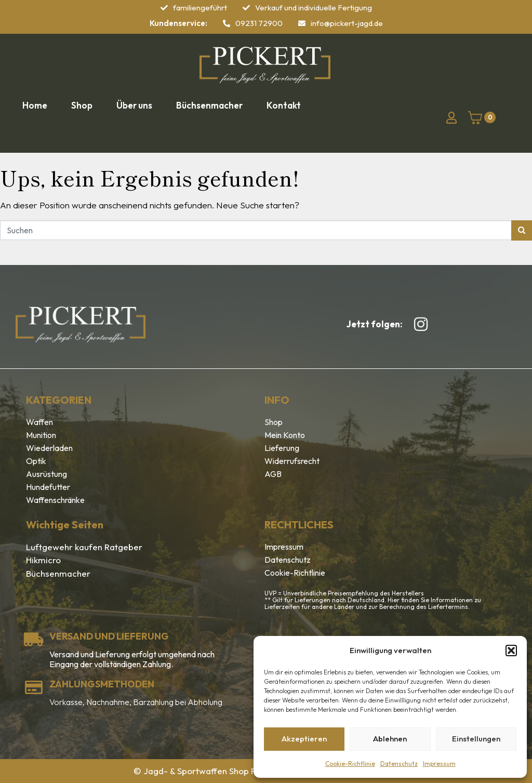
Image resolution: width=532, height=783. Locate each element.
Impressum (439, 764)
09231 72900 (259, 23)
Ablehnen (390, 739)
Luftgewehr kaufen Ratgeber (84, 547)
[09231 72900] (227, 23)
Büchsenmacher (58, 573)
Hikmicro (43, 560)
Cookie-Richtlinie (350, 764)
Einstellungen (476, 739)
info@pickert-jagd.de (347, 23)
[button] (511, 651)
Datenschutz (399, 764)
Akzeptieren (304, 739)
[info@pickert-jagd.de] (302, 23)
